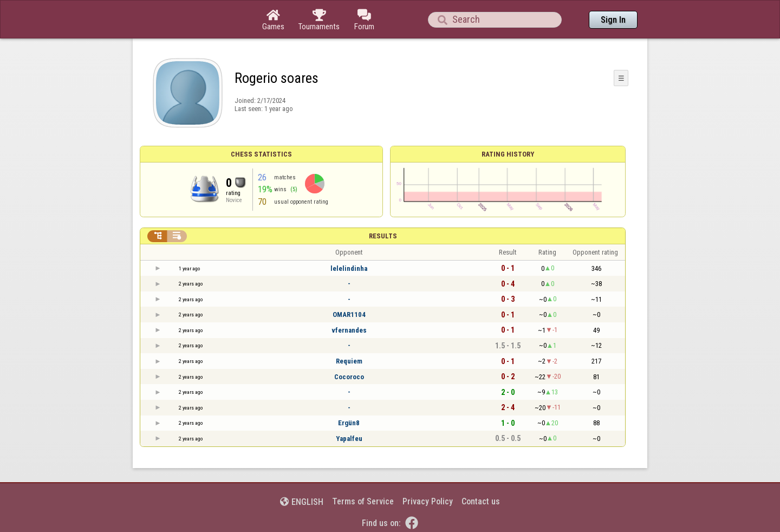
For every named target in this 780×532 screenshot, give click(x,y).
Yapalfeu (349, 439)
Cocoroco (349, 377)
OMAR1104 (349, 314)
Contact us (481, 501)
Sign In (613, 20)
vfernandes (349, 330)
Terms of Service (363, 501)
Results (383, 236)
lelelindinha (349, 268)
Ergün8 (349, 423)
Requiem (349, 361)
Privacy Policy (428, 501)
